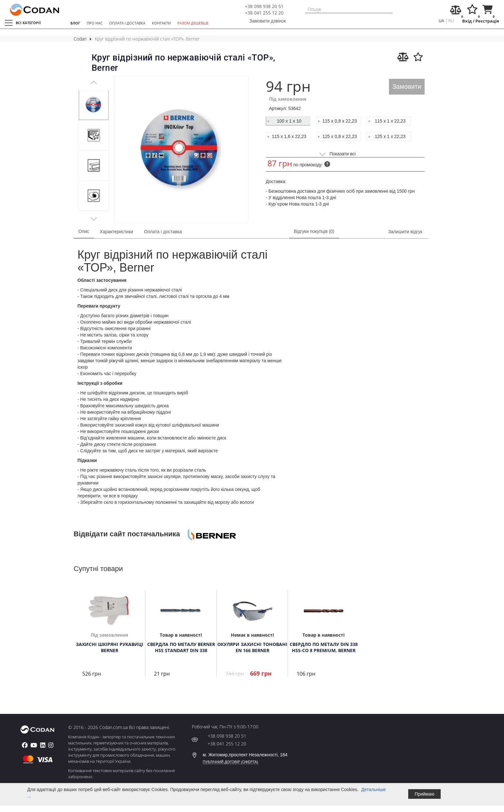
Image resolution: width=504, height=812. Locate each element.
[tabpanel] (94, 105)
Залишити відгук (405, 232)
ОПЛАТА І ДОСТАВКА (127, 23)
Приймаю (424, 794)
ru (451, 21)
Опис (84, 231)
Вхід (467, 21)
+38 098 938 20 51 (264, 6)
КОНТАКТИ (161, 23)
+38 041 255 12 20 (264, 13)
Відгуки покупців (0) (314, 231)
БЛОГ (75, 23)
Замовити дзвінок (268, 21)
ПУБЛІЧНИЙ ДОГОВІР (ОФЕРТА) (230, 762)
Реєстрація (487, 21)
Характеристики (116, 232)
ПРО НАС (95, 23)
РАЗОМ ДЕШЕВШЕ (193, 23)
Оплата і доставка (163, 232)
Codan (80, 39)
